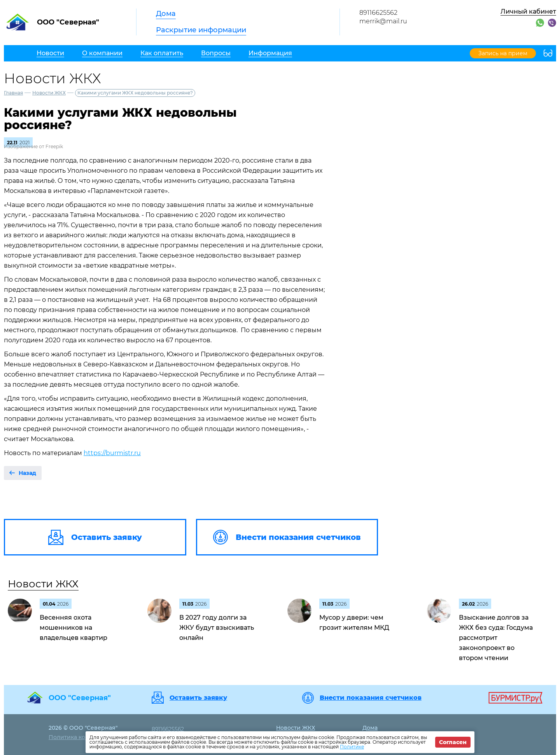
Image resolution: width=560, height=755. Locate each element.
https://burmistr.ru (112, 453)
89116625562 (378, 13)
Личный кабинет (528, 11)
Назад (27, 473)
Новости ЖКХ (49, 93)
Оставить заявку (198, 698)
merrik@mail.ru (383, 21)
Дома (166, 14)
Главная (13, 93)
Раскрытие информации (201, 30)
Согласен (453, 742)
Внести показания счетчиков (371, 698)
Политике (352, 747)
